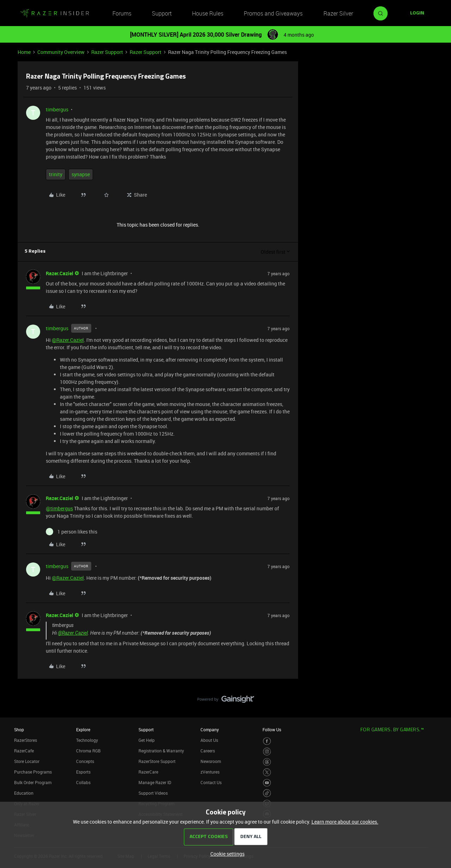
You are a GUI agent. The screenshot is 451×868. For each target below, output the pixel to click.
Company (210, 730)
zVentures (210, 772)
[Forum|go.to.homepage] (55, 13)
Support (162, 13)
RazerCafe (24, 751)
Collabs (83, 782)
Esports (83, 772)
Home (24, 52)
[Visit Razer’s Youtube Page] (267, 783)
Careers (208, 751)
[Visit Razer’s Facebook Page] (267, 741)
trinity (56, 174)
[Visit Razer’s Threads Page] (267, 762)
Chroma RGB (88, 751)
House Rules (208, 13)
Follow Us (272, 730)
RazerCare (148, 772)
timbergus (57, 109)
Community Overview (61, 52)
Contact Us (211, 782)
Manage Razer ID (155, 782)
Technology (87, 740)
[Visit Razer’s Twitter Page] (267, 772)
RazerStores (26, 740)
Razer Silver (338, 13)
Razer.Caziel (60, 273)
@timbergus (59, 508)
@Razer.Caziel (68, 340)
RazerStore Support (157, 761)
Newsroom (211, 761)
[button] (417, 13)
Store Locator (27, 761)
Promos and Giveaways (273, 13)
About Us (209, 740)
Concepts (85, 761)
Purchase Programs (33, 772)
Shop (19, 730)
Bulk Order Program (33, 782)
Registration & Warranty (161, 751)
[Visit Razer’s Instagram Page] (267, 752)
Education (24, 793)
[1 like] (72, 532)
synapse (81, 174)
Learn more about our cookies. (345, 822)
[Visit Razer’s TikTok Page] (267, 793)
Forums (122, 13)
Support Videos (153, 793)
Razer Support (107, 52)
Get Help (147, 740)
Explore (83, 730)
